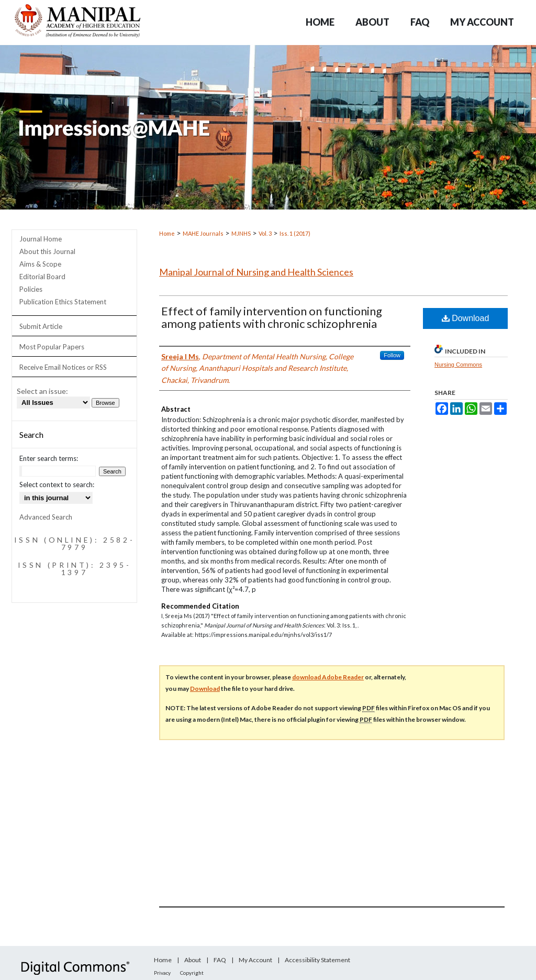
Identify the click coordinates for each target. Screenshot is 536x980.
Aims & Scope (40, 264)
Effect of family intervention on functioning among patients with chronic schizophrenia (272, 317)
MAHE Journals (203, 233)
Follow (392, 355)
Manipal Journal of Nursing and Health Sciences (256, 272)
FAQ (220, 960)
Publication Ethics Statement (63, 302)
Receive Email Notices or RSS (63, 367)
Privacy (162, 973)
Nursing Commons (458, 365)
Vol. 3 (265, 233)
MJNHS (241, 233)
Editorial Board (42, 277)
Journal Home (41, 239)
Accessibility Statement (317, 960)
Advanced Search (46, 517)
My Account (255, 960)
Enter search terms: (49, 458)
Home (167, 233)
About (193, 960)
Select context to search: (57, 485)
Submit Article (41, 326)
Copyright (192, 973)
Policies (31, 289)
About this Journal (47, 251)
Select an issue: (42, 391)
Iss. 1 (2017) (295, 233)
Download (466, 318)
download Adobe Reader (328, 677)
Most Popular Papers (52, 347)
